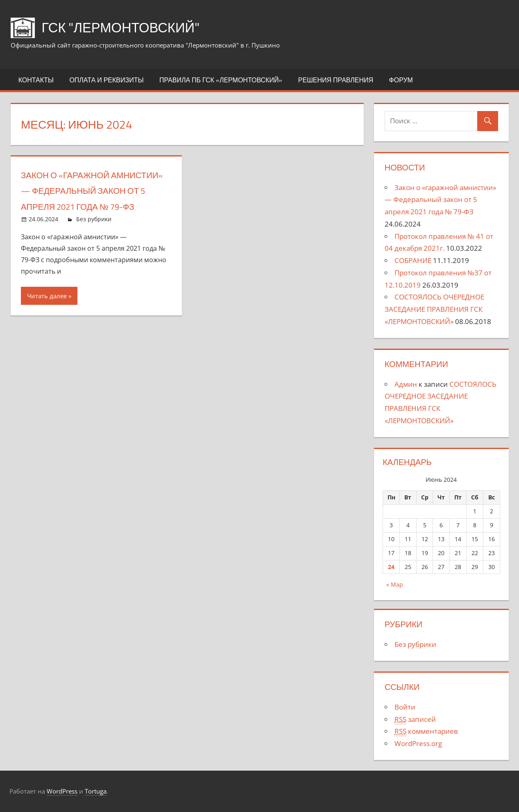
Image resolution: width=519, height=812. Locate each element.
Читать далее (47, 311)
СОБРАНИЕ (413, 260)
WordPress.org (418, 743)
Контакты (36, 80)
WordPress (62, 791)
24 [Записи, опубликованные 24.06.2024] (391, 567)
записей (415, 719)
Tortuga (96, 791)
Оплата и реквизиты (106, 80)
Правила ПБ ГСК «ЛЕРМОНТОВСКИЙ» (221, 80)
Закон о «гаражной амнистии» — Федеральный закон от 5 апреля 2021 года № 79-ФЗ (440, 200)
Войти (405, 707)
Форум (401, 80)
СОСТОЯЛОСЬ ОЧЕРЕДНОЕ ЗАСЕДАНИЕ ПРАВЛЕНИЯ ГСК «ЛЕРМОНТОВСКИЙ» (434, 309)
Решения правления (336, 80)
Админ (406, 384)
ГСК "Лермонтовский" (129, 27)
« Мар (395, 584)
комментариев (426, 731)
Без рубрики (94, 235)
